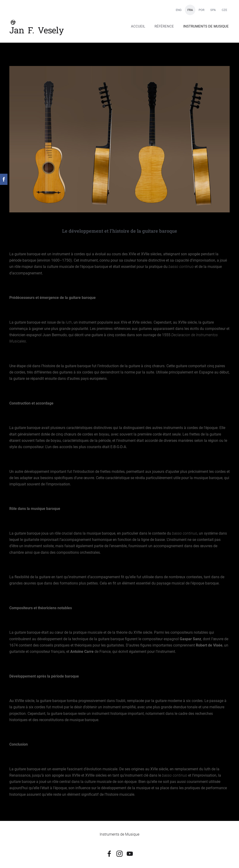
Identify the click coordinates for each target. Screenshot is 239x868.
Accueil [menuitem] (138, 26)
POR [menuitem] (202, 10)
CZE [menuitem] (224, 10)
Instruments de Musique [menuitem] (206, 26)
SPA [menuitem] (213, 10)
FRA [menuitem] (190, 10)
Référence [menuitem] (164, 26)
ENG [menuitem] (179, 10)
